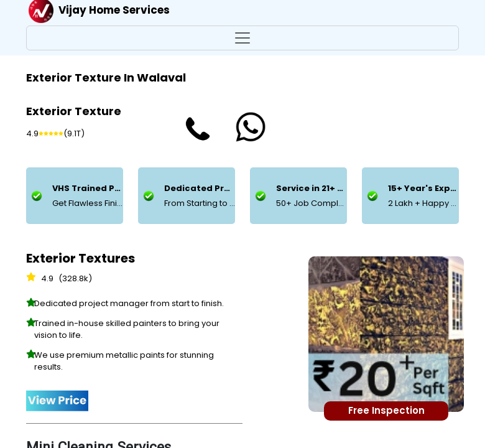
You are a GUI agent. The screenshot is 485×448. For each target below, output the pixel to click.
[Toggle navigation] (242, 38)
